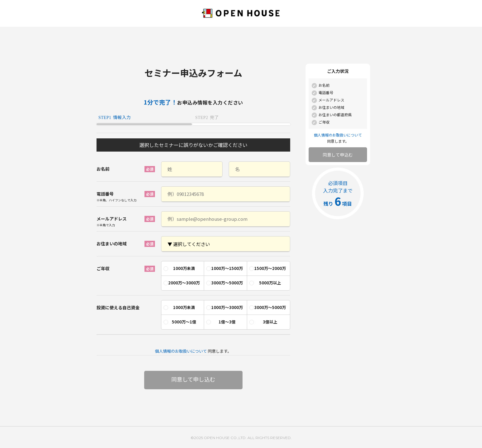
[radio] (183, 268)
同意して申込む (338, 155)
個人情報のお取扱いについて (181, 351)
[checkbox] (226, 274)
